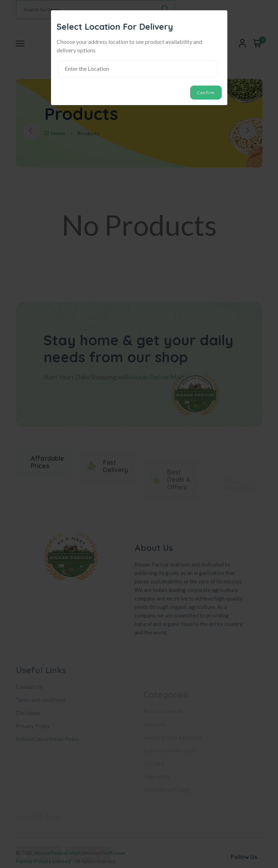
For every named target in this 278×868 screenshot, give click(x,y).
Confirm (206, 93)
